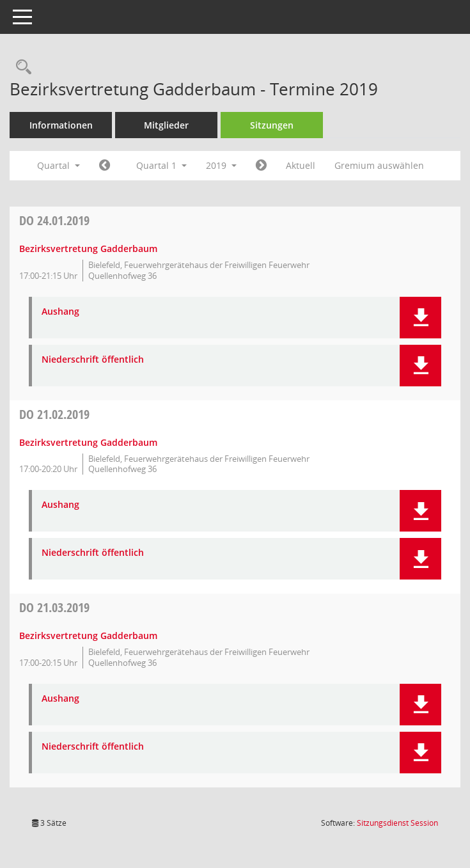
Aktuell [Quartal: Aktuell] (301, 165)
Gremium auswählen (379, 165)
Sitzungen (272, 125)
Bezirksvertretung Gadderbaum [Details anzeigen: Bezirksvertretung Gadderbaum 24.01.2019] (88, 249)
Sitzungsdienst (397, 823)
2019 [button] (221, 165)
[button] (420, 318)
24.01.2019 (54, 220)
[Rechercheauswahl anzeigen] (20, 67)
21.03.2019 (54, 607)
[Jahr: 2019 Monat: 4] (261, 166)
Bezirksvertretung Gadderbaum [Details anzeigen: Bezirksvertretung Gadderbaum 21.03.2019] (88, 635)
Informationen (61, 125)
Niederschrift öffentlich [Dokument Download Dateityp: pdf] (93, 360)
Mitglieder (166, 125)
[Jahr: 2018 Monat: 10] (105, 166)
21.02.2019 (54, 414)
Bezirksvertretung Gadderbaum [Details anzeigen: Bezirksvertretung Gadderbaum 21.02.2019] (88, 442)
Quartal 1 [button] (161, 165)
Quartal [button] (59, 165)
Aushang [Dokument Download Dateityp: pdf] (60, 312)
